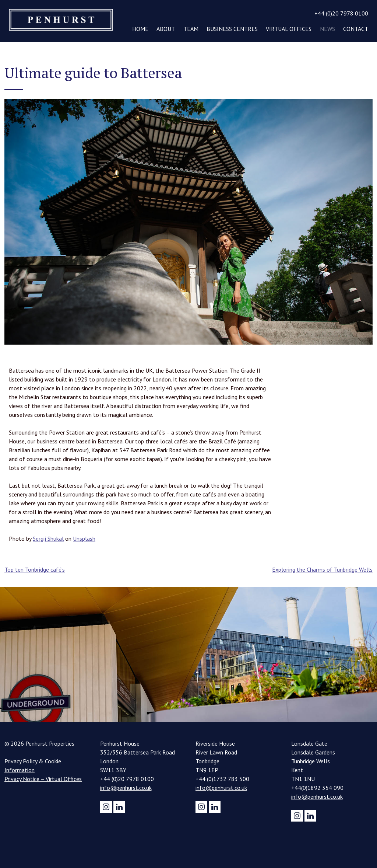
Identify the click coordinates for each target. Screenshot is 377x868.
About (166, 29)
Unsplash (84, 538)
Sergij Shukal (48, 538)
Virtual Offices (289, 29)
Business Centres (232, 29)
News (327, 29)
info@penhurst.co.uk (126, 788)
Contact (356, 29)
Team (191, 29)
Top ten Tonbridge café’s (35, 569)
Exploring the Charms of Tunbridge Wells (322, 569)
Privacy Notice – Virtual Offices (43, 779)
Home (140, 29)
